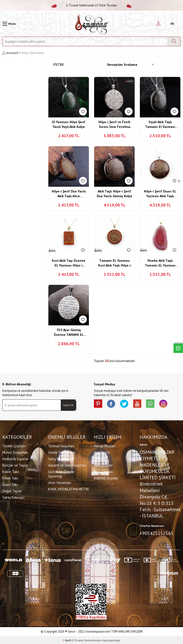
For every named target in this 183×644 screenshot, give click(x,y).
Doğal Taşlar (12, 491)
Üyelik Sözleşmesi (62, 452)
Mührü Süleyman (15, 452)
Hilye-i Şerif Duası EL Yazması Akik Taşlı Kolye (160, 194)
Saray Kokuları (13, 497)
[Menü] (9, 24)
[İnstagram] (170, 404)
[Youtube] (142, 404)
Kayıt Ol (69, 405)
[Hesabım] (158, 24)
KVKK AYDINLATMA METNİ (68, 489)
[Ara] (174, 41)
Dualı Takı (10, 484)
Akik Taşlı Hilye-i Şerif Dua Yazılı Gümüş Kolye (114, 194)
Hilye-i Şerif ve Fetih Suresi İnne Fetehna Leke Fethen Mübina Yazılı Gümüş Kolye (114, 124)
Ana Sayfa (102, 452)
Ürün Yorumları (60, 482)
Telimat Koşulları (61, 445)
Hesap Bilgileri (105, 445)
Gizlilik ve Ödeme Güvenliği (61, 473)
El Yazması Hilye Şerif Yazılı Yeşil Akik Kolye (69, 124)
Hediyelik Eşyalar (15, 458)
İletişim (99, 458)
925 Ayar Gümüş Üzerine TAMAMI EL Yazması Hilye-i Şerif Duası (69, 332)
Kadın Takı (10, 471)
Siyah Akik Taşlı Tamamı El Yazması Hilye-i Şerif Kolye (160, 124)
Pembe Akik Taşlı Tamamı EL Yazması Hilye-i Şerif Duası (160, 263)
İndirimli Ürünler (106, 478)
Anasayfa (10, 53)
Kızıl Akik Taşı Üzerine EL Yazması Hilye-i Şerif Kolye (69, 263)
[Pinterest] (99, 404)
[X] (127, 404)
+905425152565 (157, 533)
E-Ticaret (78, 639)
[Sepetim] (172, 24)
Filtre (59, 65)
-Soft (67, 639)
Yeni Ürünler (103, 465)
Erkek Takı (10, 478)
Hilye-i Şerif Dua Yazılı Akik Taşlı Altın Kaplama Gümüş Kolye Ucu (69, 194)
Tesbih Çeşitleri (14, 445)
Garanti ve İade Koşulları (67, 465)
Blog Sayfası (104, 471)
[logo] (91, 24)
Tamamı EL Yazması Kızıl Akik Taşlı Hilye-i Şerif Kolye (114, 263)
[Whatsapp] (156, 404)
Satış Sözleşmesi (61, 458)
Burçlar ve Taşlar (15, 465)
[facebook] (113, 404)
